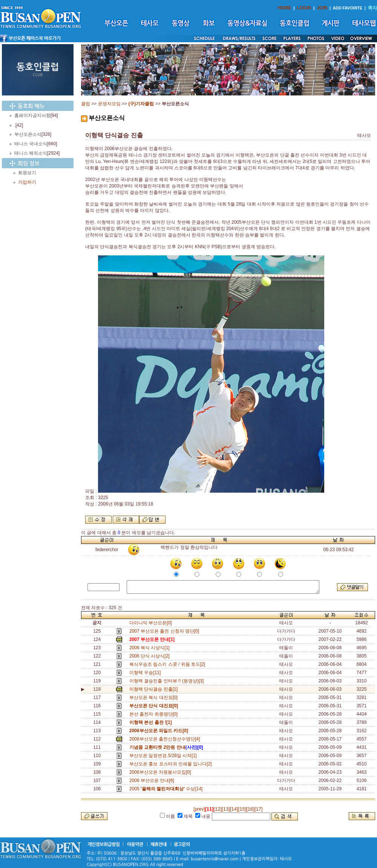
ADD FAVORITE (348, 8)
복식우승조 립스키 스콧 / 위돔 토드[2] (169, 664)
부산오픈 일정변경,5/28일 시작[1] (164, 756)
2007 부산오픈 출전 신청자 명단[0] (166, 631)
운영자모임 (109, 104)
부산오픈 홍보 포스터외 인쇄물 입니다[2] (172, 764)
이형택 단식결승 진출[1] (153, 689)
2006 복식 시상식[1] (151, 648)
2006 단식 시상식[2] (151, 656)
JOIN (322, 8)
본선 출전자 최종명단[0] (155, 714)
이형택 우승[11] (146, 673)
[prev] (199, 809)
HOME (285, 8)
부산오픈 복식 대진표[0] (155, 697)
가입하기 (27, 182)
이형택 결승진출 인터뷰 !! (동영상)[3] (168, 681)
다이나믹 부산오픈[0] (151, 623)
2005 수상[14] (167, 789)
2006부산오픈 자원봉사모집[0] (161, 772)
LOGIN (304, 8)
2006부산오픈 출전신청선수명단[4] (166, 739)
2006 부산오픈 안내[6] (153, 780)
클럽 (86, 104)
